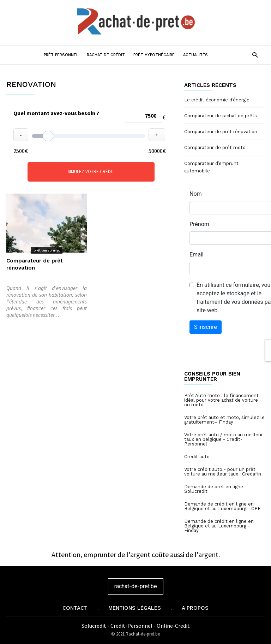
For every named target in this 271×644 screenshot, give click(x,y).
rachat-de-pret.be (136, 586)
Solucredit (94, 626)
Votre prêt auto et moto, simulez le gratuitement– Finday (224, 420)
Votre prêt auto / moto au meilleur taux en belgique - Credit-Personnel (224, 439)
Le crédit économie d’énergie (217, 100)
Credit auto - (199, 457)
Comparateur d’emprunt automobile (211, 167)
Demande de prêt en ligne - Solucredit (215, 489)
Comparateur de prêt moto (215, 147)
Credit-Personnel (132, 626)
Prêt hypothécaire (154, 55)
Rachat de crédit (106, 55)
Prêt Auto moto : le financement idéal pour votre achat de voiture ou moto (221, 400)
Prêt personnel (61, 55)
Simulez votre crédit (91, 172)
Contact (75, 608)
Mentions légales (135, 608)
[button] (255, 55)
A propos (195, 608)
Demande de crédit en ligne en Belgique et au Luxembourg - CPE (222, 506)
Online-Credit (173, 626)
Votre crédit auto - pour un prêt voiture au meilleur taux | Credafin (223, 472)
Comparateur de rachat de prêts (221, 116)
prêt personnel (47, 250)
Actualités (195, 55)
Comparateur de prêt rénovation (221, 132)
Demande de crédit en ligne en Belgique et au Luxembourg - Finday (219, 526)
